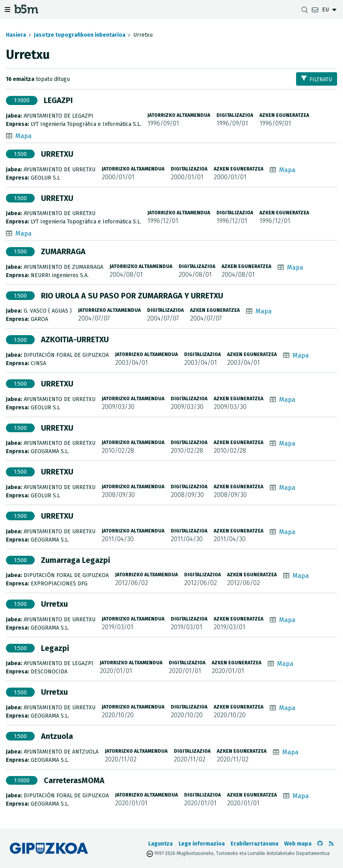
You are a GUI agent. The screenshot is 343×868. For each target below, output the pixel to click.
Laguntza (160, 844)
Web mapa (298, 844)
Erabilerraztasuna (254, 844)
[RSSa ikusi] (331, 844)
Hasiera (16, 35)
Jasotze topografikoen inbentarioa (80, 35)
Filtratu (317, 79)
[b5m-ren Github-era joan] (320, 844)
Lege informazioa (202, 844)
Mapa (23, 136)
